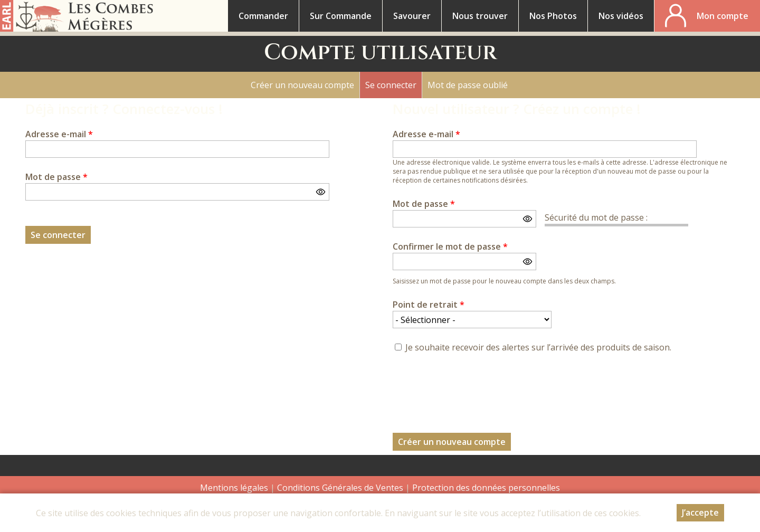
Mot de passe (56, 177)
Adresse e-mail (59, 134)
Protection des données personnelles (486, 488)
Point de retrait (429, 305)
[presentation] (473, 387)
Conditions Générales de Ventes (341, 488)
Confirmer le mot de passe (450, 246)
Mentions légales (234, 488)
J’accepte (700, 512)
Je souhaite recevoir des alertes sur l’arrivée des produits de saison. (538, 347)
